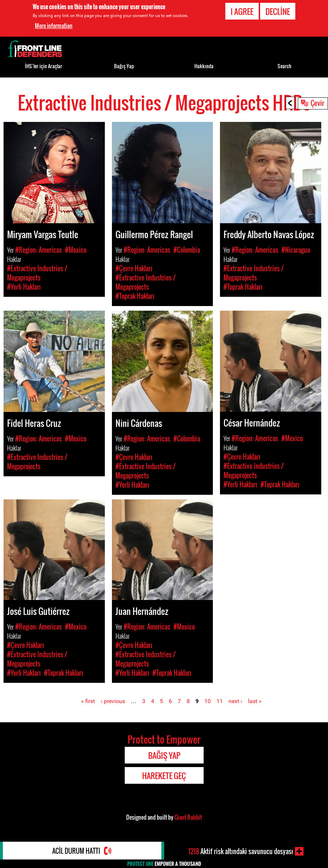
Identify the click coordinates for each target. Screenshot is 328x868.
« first (88, 701)
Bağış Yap (124, 66)
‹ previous (113, 701)
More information (54, 26)
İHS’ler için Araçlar (44, 66)
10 (208, 701)
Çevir (317, 103)
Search (284, 66)
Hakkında (204, 66)
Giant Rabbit (188, 817)
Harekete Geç (164, 776)
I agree (242, 11)
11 (220, 701)
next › (235, 701)
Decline (278, 11)
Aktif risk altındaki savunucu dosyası (241, 851)
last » (255, 701)
